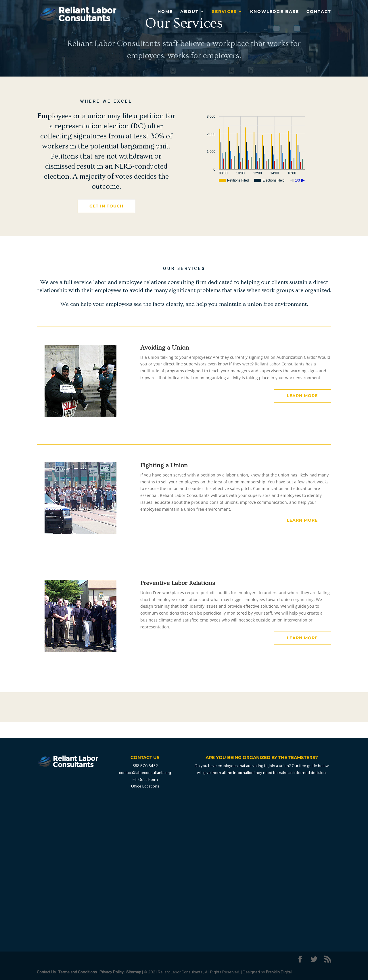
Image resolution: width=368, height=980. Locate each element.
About (189, 12)
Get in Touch (106, 206)
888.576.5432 (145, 766)
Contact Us (46, 972)
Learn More (302, 396)
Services (224, 12)
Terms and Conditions (78, 972)
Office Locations (145, 786)
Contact (319, 12)
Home (165, 12)
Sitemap (134, 972)
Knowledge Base (275, 12)
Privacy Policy (112, 972)
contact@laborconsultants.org (145, 773)
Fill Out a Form (145, 779)
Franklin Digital (279, 972)
